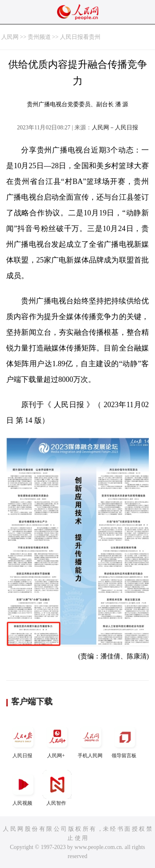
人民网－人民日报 (115, 128)
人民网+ (57, 740)
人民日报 (23, 740)
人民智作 (57, 788)
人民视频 (23, 788)
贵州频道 (39, 37)
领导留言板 (125, 740)
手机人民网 (91, 740)
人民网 (10, 37)
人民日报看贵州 (80, 37)
